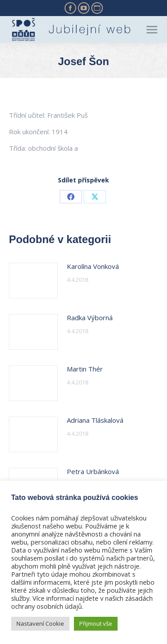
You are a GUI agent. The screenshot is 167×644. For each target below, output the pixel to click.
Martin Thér (85, 369)
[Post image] (33, 281)
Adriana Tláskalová (95, 420)
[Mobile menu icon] (152, 30)
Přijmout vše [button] (96, 623)
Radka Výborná (90, 318)
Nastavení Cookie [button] (40, 623)
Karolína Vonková (93, 266)
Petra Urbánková (93, 471)
